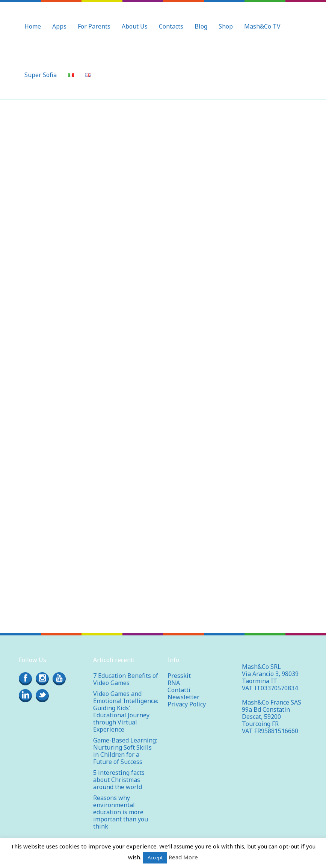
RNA (174, 676)
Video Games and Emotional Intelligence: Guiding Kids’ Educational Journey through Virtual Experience (126, 704)
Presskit (179, 668)
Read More (183, 857)
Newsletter (183, 690)
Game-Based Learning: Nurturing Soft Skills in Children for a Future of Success (125, 744)
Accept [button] (155, 857)
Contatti (179, 683)
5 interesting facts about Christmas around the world (119, 773)
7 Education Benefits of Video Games (126, 672)
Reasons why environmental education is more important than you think (121, 805)
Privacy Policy (187, 697)
